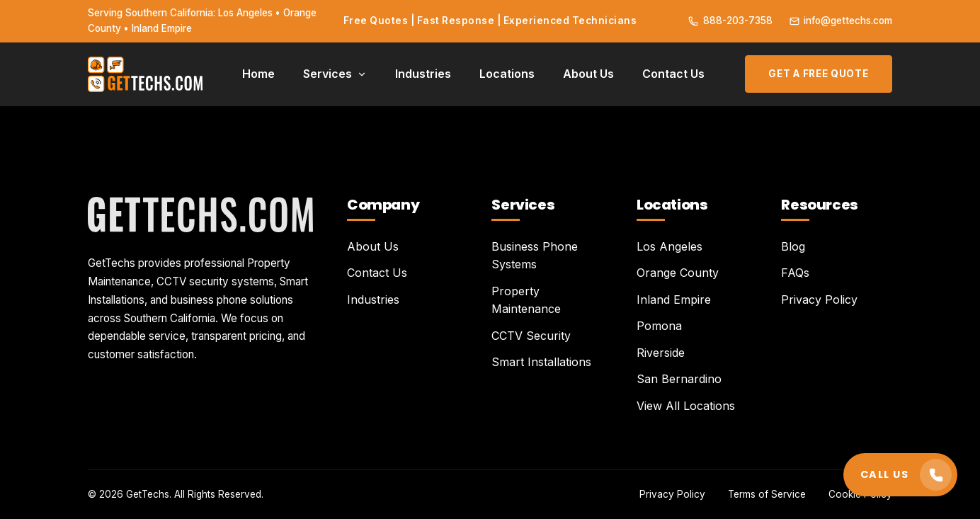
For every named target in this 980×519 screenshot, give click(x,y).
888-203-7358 (730, 21)
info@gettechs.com (841, 21)
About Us (588, 74)
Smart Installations (541, 362)
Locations (507, 74)
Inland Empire (674, 300)
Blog (793, 246)
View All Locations (686, 406)
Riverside (661, 353)
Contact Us (673, 74)
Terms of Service (767, 494)
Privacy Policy (819, 300)
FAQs (795, 273)
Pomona (659, 326)
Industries (423, 74)
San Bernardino (679, 379)
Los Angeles (670, 246)
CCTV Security (531, 336)
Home (258, 74)
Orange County (678, 273)
